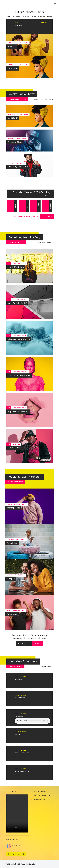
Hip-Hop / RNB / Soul (18, 167)
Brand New (12, 543)
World (23, 264)
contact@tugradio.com (42, 796)
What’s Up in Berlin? (17, 303)
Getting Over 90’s (16, 448)
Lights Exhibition (16, 267)
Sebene (12, 47)
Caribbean (13, 69)
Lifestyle (16, 264)
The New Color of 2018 (19, 339)
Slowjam (11, 579)
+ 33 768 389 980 (39, 799)
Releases (24, 300)
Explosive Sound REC (18, 412)
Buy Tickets (47, 216)
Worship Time (13, 508)
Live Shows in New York (19, 375)
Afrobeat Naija (15, 142)
